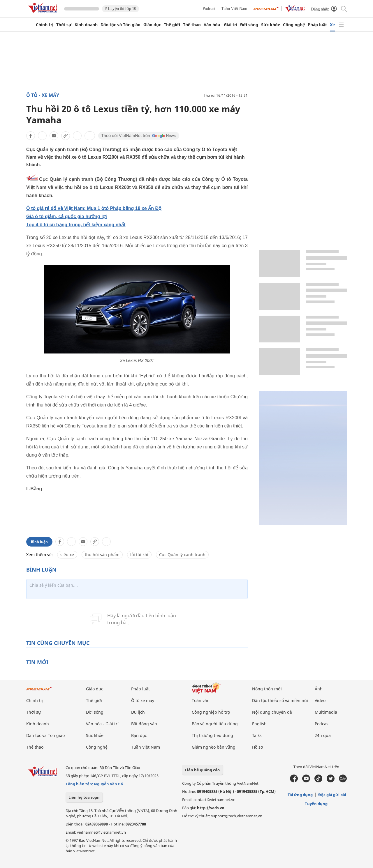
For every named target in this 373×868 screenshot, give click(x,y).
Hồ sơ (258, 747)
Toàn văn (201, 700)
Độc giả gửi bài (332, 795)
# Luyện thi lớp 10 (120, 9)
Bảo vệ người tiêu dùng (215, 724)
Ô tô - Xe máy (43, 95)
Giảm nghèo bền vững (214, 747)
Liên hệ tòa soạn (84, 797)
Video (320, 700)
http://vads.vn (211, 808)
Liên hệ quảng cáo (202, 770)
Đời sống (249, 25)
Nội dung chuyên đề (272, 712)
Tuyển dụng (316, 804)
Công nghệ (294, 25)
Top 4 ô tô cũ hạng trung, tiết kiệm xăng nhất (76, 225)
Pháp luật (317, 25)
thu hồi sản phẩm (102, 555)
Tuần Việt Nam (234, 9)
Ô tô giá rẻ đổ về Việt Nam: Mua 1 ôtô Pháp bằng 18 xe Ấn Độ (94, 208)
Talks (257, 735)
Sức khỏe (271, 25)
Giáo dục (152, 25)
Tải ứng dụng (300, 795)
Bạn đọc (139, 735)
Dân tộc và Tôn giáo (120, 25)
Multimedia (326, 712)
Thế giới (172, 25)
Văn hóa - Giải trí (220, 25)
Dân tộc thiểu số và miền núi (280, 700)
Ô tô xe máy (143, 700)
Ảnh (319, 689)
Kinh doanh (86, 25)
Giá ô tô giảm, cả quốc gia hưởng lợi (67, 216)
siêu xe (67, 555)
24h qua (323, 735)
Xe (332, 25)
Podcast (209, 9)
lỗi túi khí (139, 555)
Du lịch (138, 712)
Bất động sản (144, 724)
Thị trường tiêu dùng (212, 735)
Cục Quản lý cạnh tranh (182, 555)
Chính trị (45, 25)
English (259, 724)
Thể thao (192, 25)
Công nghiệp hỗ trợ (211, 712)
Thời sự (64, 25)
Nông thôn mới (267, 689)
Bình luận (39, 542)
